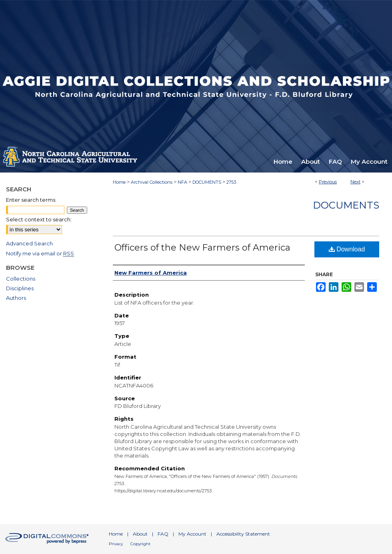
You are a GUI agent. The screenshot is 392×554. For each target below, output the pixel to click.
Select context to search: (39, 219)
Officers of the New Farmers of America (202, 248)
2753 (231, 182)
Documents (346, 205)
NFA (182, 182)
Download (347, 249)
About (140, 534)
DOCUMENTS (207, 182)
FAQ (163, 534)
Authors (16, 298)
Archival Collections (152, 182)
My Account (192, 534)
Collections (21, 279)
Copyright (140, 544)
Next (355, 182)
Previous (328, 182)
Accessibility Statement (243, 534)
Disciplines (20, 288)
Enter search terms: (31, 200)
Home (119, 182)
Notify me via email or (40, 253)
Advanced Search (29, 243)
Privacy (116, 544)
